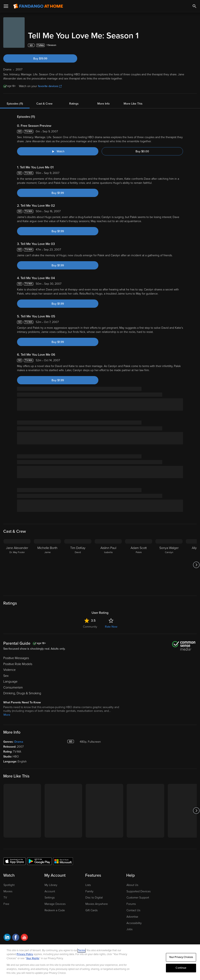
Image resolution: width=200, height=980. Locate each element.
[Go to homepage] (38, 6)
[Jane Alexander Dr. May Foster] (17, 565)
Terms (82, 950)
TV (5, 898)
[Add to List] (195, 45)
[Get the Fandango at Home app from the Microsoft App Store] (63, 861)
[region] (100, 962)
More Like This (133, 104)
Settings (50, 898)
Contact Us (133, 910)
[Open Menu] (6, 6)
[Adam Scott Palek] (139, 565)
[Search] (194, 6)
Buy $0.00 (142, 151)
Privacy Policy (25, 954)
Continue (181, 968)
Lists (88, 885)
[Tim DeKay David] (78, 565)
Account (50, 891)
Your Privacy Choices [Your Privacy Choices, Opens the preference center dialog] (181, 957)
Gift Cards (91, 910)
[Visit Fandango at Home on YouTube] (24, 938)
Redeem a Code (55, 910)
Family (89, 891)
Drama (19, 742)
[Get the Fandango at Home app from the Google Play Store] (39, 861)
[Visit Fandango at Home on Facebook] (16, 938)
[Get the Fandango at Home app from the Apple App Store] (15, 861)
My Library (51, 885)
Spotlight (9, 885)
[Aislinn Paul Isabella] (108, 565)
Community (90, 627)
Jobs (129, 929)
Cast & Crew (44, 104)
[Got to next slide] (196, 565)
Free (6, 904)
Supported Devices (139, 891)
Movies (8, 891)
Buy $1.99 (58, 193)
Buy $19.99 (40, 59)
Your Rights (33, 958)
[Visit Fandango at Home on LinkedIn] (7, 938)
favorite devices (50, 86)
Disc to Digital (94, 898)
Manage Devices (55, 904)
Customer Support (138, 898)
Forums (131, 904)
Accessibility (134, 923)
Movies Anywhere (97, 904)
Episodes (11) (15, 104)
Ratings (74, 104)
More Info (103, 104)
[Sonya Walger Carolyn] (169, 565)
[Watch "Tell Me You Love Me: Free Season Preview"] (58, 151)
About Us (132, 885)
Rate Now (111, 627)
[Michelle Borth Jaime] (47, 565)
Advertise (132, 917)
